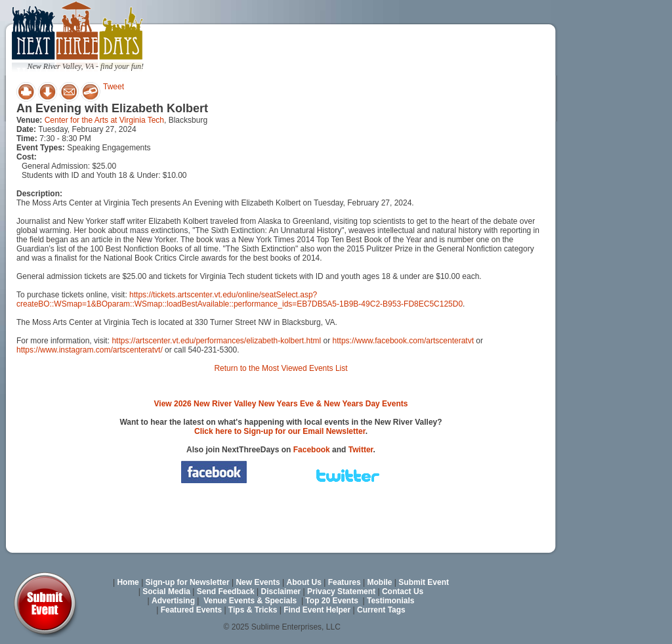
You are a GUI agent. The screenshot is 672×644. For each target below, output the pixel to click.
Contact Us (403, 591)
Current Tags (381, 610)
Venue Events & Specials (250, 601)
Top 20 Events (331, 601)
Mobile (380, 582)
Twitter (361, 450)
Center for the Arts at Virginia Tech (104, 120)
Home (128, 582)
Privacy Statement (341, 591)
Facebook (312, 450)
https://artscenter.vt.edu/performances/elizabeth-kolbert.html (216, 341)
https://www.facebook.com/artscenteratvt (403, 341)
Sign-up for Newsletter (188, 582)
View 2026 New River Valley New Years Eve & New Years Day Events (281, 404)
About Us (304, 582)
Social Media (166, 591)
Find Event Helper (317, 610)
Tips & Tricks (253, 610)
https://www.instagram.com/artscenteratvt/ (90, 350)
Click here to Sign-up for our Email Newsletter (280, 431)
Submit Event (424, 582)
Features (345, 582)
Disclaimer (281, 591)
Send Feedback (226, 591)
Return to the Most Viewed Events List (281, 368)
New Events (258, 582)
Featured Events (191, 610)
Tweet (114, 87)
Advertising (173, 601)
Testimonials (390, 601)
